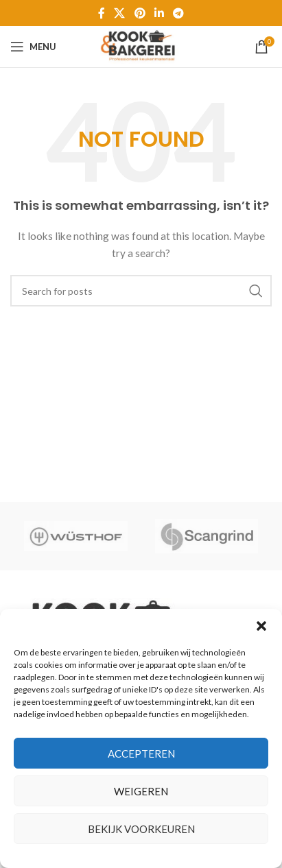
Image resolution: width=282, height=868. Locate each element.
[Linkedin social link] (159, 13)
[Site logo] (141, 46)
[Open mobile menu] (33, 47)
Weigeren (141, 791)
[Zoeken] (141, 291)
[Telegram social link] (178, 13)
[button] (261, 626)
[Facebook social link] (101, 13)
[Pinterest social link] (140, 13)
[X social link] (120, 13)
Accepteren (141, 754)
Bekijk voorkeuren (141, 829)
